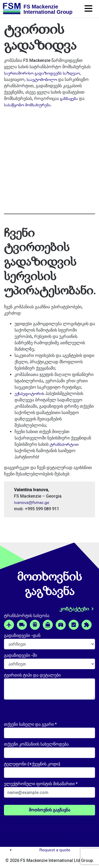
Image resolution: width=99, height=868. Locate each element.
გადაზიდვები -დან (22, 635)
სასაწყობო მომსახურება (27, 105)
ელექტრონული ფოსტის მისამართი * (41, 784)
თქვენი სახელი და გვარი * (30, 724)
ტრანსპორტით (64, 444)
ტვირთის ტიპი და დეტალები (32, 675)
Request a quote (55, 850)
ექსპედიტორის (29, 394)
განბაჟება (69, 99)
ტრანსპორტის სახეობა (27, 616)
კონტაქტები (74, 609)
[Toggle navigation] (89, 11)
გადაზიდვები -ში (20, 655)
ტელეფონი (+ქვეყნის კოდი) (32, 764)
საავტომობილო (42, 80)
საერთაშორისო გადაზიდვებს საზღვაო (42, 73)
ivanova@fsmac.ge (32, 503)
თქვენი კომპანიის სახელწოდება (36, 744)
